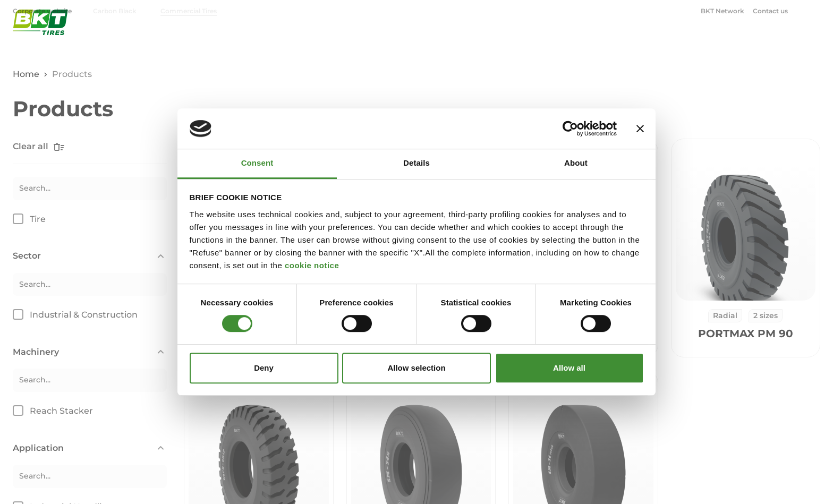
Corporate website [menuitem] (43, 11)
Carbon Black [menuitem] (115, 11)
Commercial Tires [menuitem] (189, 11)
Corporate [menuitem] (720, 40)
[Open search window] (814, 11)
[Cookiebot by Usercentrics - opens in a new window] (570, 129)
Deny (264, 368)
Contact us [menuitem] (770, 11)
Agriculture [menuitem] (491, 40)
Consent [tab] (257, 163)
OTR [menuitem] (661, 40)
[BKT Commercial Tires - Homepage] (40, 40)
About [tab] (576, 163)
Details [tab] (416, 163)
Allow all (569, 368)
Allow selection (416, 368)
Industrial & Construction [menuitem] (584, 40)
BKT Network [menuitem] (722, 11)
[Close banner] (640, 129)
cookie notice (312, 265)
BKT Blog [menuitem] (787, 40)
